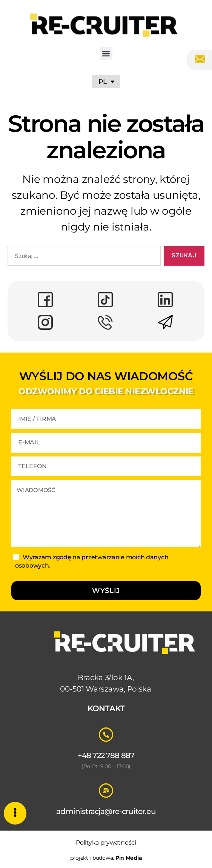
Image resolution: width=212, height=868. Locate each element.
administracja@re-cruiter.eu (106, 811)
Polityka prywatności (106, 842)
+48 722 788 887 (106, 755)
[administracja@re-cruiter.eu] (106, 791)
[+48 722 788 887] (106, 735)
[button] (106, 53)
